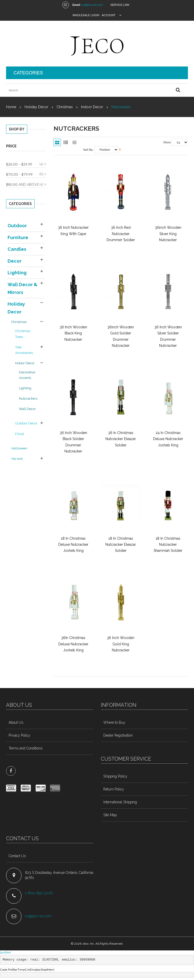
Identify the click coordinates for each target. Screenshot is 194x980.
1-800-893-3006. (40, 893)
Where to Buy (114, 722)
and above (22, 184)
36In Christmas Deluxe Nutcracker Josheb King (73, 644)
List (66, 142)
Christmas (65, 107)
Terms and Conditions (26, 748)
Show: (167, 142)
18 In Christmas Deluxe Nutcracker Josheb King (73, 545)
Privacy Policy (19, 735)
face (11, 771)
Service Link (120, 5)
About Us (16, 722)
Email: (77, 5)
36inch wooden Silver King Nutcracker (168, 234)
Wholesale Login (86, 15)
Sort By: (88, 150)
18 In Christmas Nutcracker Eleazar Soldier (121, 545)
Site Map (110, 815)
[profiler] (5, 952)
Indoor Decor (92, 107)
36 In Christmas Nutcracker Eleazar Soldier (121, 439)
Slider (74, 142)
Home (11, 107)
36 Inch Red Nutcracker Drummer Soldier (121, 234)
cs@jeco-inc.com (92, 5)
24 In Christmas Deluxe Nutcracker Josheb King (168, 439)
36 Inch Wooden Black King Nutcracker (73, 333)
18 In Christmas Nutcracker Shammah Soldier (168, 545)
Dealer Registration (118, 735)
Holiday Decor (36, 107)
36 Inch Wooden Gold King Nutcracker (121, 644)
